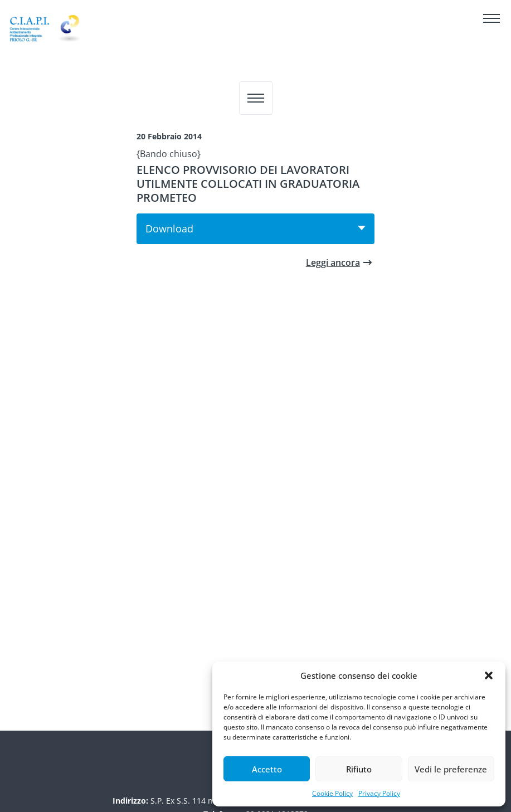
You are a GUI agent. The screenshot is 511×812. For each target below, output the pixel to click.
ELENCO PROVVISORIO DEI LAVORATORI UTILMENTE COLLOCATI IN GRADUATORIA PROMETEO (248, 184)
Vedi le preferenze (451, 769)
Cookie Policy (332, 793)
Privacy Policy (379, 793)
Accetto (267, 769)
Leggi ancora (333, 262)
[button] (489, 675)
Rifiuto (359, 769)
